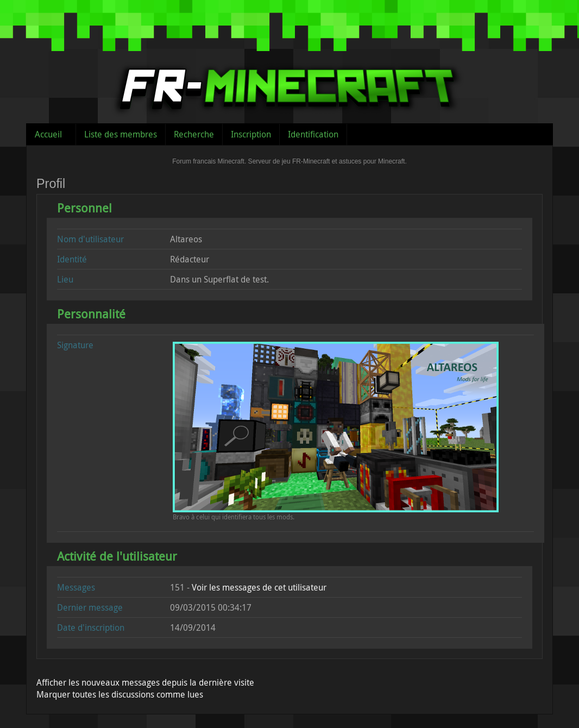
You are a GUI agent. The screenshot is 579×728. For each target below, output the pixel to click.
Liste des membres (121, 134)
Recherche (194, 134)
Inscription (251, 134)
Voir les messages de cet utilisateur (259, 587)
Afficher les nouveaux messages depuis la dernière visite (145, 682)
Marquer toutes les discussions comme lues (120, 694)
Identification (313, 134)
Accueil (48, 134)
